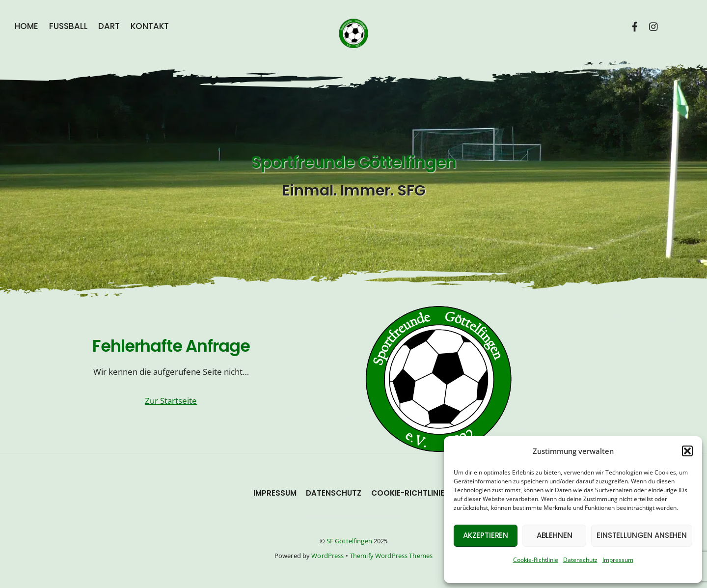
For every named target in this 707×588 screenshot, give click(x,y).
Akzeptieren (486, 535)
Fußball (68, 27)
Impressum (618, 560)
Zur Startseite (171, 401)
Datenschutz (580, 560)
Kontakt (150, 27)
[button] (687, 451)
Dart (109, 27)
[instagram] (654, 25)
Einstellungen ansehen (642, 535)
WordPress (327, 556)
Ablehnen (555, 535)
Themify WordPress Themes (391, 556)
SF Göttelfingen (349, 541)
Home (27, 27)
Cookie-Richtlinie (536, 560)
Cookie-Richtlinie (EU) (417, 493)
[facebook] (635, 25)
